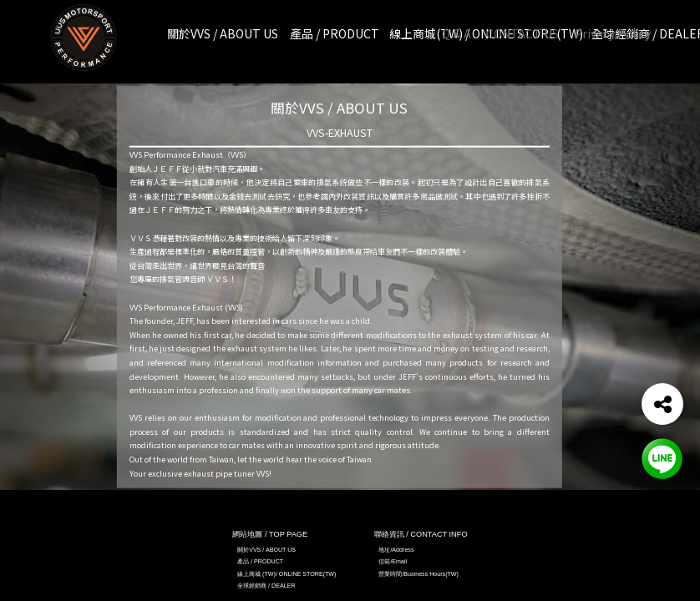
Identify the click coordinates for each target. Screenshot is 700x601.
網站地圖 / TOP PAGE (270, 534)
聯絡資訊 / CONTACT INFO (421, 534)
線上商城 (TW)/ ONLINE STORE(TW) (287, 574)
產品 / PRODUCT (260, 562)
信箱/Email (393, 562)
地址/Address (396, 550)
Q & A (457, 33)
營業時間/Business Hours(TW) (418, 574)
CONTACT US (522, 33)
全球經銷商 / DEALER (266, 586)
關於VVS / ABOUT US (266, 550)
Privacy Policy (613, 33)
